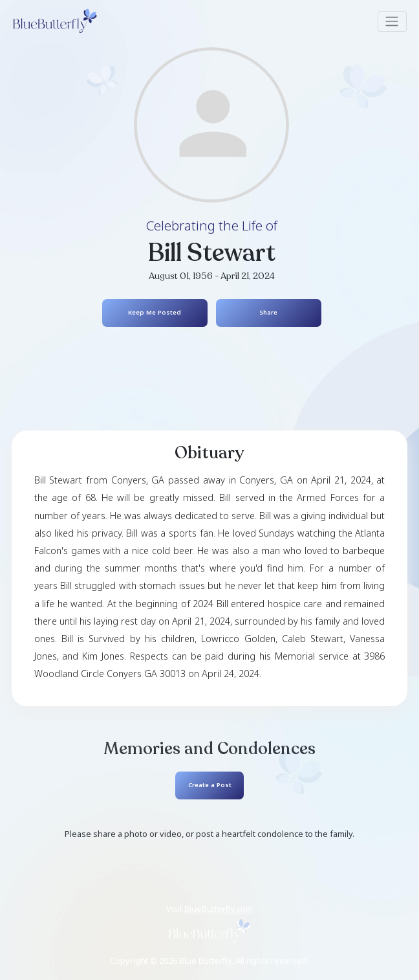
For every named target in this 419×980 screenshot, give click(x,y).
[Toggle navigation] (392, 21)
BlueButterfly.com (219, 909)
